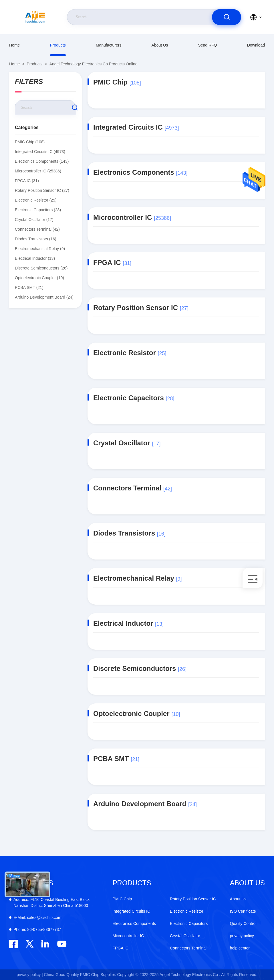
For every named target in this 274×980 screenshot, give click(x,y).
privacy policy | (30, 975)
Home (14, 45)
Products (58, 45)
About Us (160, 45)
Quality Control (243, 923)
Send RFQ (207, 45)
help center (240, 948)
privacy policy (242, 936)
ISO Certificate (243, 911)
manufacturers (109, 45)
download (256, 45)
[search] (227, 17)
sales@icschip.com (37, 917)
